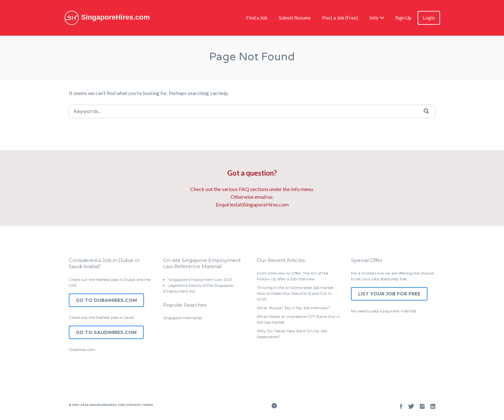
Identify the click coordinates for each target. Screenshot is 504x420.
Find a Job (257, 18)
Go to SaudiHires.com (106, 332)
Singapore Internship (182, 318)
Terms (147, 405)
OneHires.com (82, 350)
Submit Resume (295, 18)
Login (429, 18)
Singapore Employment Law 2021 (200, 280)
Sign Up (403, 18)
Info (374, 18)
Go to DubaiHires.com (106, 300)
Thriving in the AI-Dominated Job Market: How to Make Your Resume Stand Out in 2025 (296, 293)
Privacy (133, 405)
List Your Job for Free (389, 294)
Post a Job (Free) (340, 18)
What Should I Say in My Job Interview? (294, 308)
